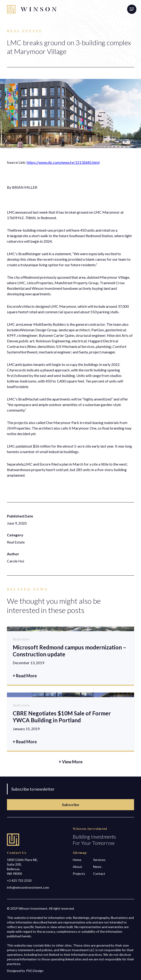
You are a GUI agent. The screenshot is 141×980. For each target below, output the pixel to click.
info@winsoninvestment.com (28, 887)
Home (77, 860)
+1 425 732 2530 (19, 880)
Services (99, 860)
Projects (79, 874)
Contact (99, 874)
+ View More (71, 762)
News (97, 867)
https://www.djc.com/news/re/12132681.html (63, 162)
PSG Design (35, 971)
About (77, 867)
